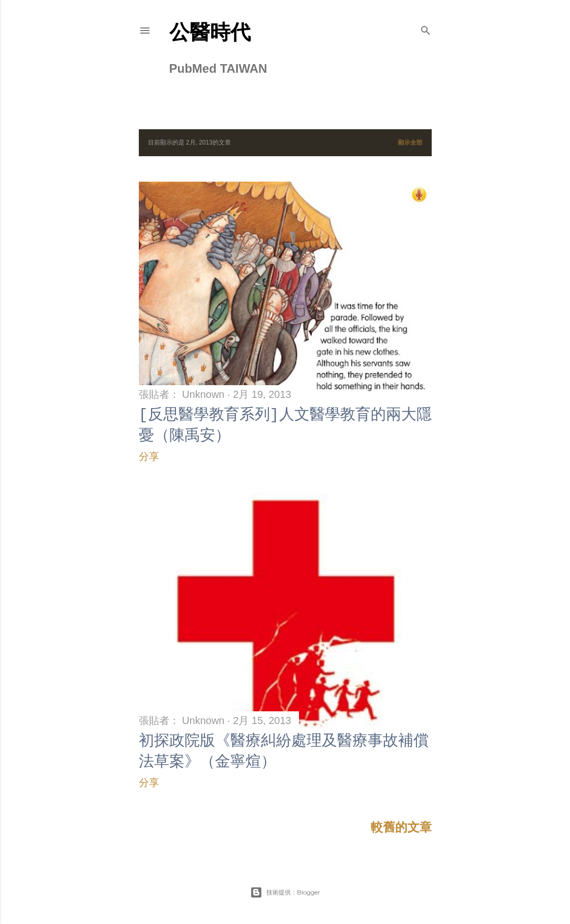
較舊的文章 (401, 827)
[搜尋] (426, 28)
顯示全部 (410, 142)
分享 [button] (149, 456)
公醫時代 (210, 32)
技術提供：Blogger (285, 892)
